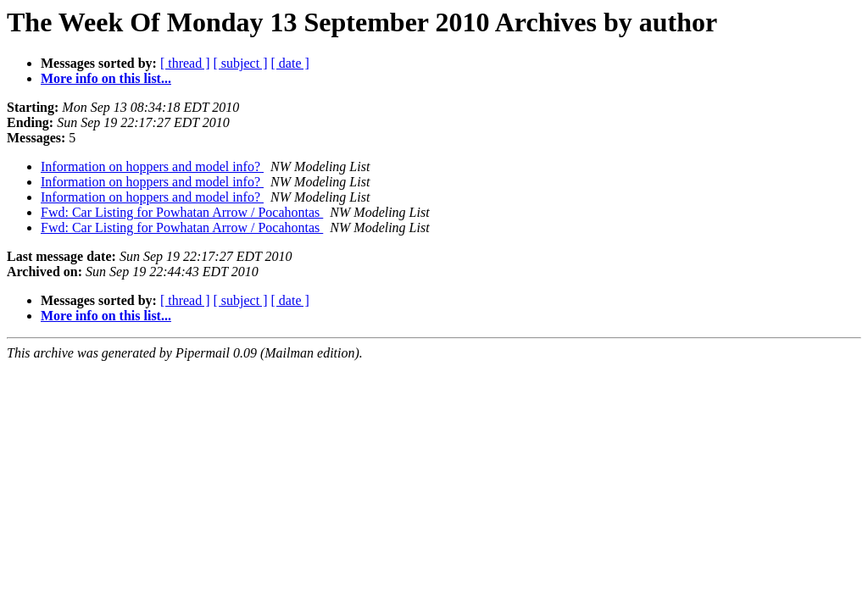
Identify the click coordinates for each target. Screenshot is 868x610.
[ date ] (290, 63)
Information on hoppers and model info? (152, 166)
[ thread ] (185, 63)
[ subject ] (241, 63)
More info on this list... (106, 78)
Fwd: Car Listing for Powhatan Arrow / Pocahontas (182, 212)
